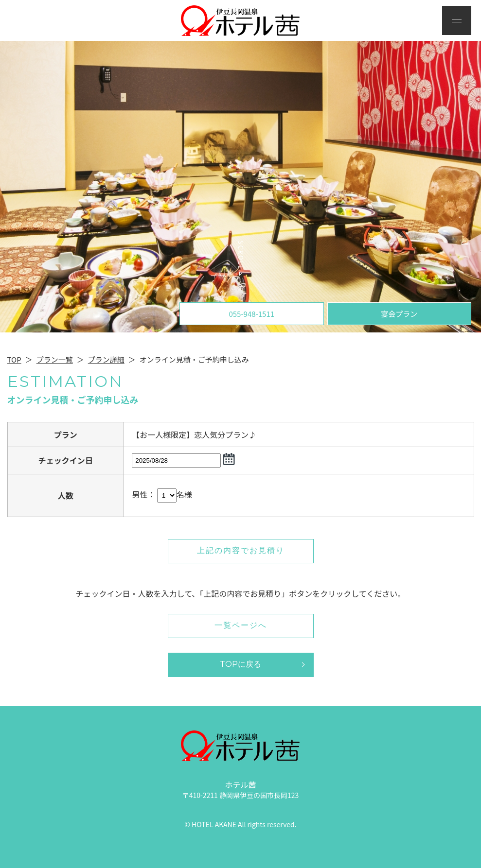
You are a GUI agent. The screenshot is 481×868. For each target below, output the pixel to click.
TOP (14, 359)
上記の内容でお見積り (241, 550)
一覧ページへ (241, 625)
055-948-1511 (251, 314)
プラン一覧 (55, 359)
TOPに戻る (240, 664)
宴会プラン (399, 314)
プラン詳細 (106, 359)
